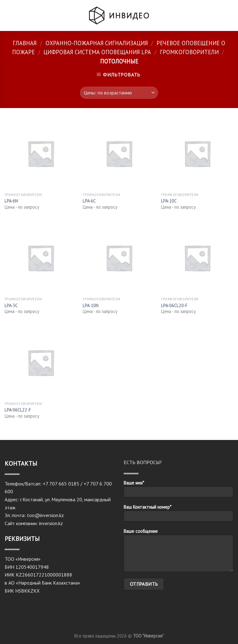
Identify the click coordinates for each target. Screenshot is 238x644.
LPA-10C (169, 201)
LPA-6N (11, 201)
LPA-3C (11, 306)
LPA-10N (91, 306)
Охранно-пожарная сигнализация (97, 43)
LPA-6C (89, 201)
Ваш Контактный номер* (178, 515)
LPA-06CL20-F (174, 306)
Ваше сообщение (178, 552)
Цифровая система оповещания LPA (97, 52)
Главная (25, 43)
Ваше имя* (178, 491)
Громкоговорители (189, 52)
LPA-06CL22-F (18, 410)
